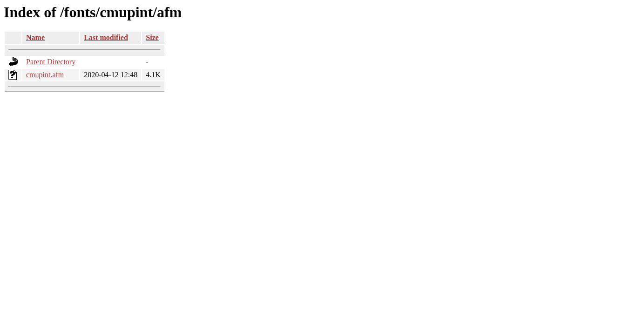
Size (152, 37)
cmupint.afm (45, 75)
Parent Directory (51, 62)
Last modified (106, 37)
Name (35, 37)
